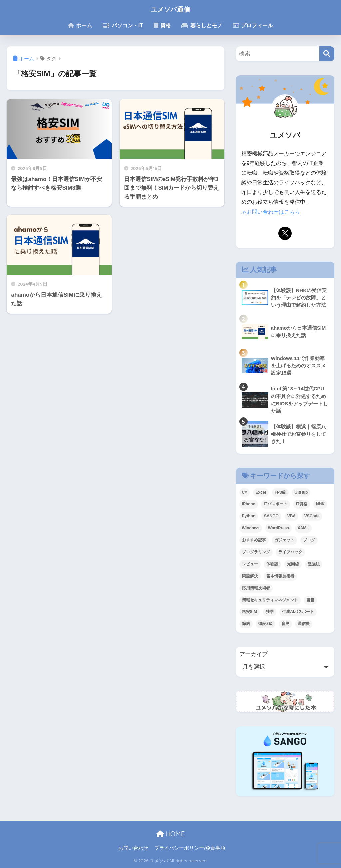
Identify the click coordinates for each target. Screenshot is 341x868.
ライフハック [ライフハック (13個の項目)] (290, 552)
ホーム (80, 25)
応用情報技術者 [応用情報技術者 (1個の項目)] (256, 588)
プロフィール (253, 25)
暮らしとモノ (202, 25)
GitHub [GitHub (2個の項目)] (301, 493)
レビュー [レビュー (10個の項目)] (250, 564)
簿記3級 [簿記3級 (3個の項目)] (266, 624)
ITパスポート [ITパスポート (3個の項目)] (276, 505)
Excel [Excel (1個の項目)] (261, 493)
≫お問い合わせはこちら (271, 212)
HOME (170, 834)
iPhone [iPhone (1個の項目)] (249, 505)
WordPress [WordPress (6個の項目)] (279, 528)
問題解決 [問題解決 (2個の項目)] (250, 576)
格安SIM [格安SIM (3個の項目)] (250, 612)
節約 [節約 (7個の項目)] (246, 624)
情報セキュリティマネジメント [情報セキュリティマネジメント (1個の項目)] (270, 600)
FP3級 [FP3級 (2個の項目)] (280, 493)
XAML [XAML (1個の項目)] (303, 528)
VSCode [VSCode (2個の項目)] (312, 517)
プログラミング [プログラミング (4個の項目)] (256, 552)
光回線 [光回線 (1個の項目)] (293, 564)
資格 (162, 25)
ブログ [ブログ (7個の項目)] (309, 540)
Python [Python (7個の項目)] (249, 517)
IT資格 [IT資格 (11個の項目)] (302, 505)
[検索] (327, 54)
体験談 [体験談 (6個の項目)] (272, 564)
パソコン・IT (123, 25)
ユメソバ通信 (170, 9)
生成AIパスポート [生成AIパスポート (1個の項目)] (298, 612)
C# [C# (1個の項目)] (245, 493)
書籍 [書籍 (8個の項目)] (310, 600)
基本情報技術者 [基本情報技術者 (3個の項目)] (280, 576)
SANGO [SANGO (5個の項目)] (271, 517)
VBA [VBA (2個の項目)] (292, 517)
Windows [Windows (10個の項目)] (251, 528)
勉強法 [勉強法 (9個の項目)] (314, 564)
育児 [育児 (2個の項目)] (285, 624)
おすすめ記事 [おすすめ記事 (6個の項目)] (254, 540)
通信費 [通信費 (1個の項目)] (304, 624)
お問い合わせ (133, 848)
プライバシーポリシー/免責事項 (190, 848)
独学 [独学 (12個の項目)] (270, 612)
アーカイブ (254, 655)
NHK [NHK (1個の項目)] (320, 505)
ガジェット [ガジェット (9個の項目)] (284, 540)
